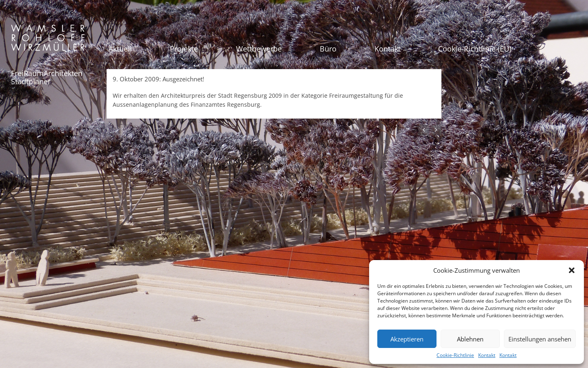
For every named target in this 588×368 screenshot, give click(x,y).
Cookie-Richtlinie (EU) (475, 49)
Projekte (184, 49)
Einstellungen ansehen (540, 339)
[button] (572, 270)
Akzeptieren (407, 339)
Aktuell (120, 49)
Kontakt (487, 355)
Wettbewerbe (259, 49)
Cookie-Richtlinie (455, 355)
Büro (328, 49)
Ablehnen (470, 339)
